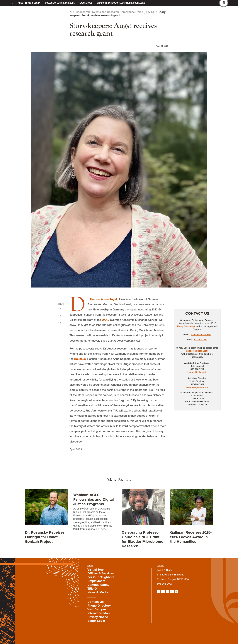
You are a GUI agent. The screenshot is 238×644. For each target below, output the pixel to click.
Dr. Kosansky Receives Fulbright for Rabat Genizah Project (45, 537)
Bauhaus (80, 359)
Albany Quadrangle (186, 326)
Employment (96, 581)
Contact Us (197, 313)
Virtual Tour (96, 570)
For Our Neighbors (101, 577)
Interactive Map (99, 613)
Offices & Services (101, 573)
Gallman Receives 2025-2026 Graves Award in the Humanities (191, 537)
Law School (86, 3)
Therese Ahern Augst (103, 299)
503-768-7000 (165, 584)
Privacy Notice (98, 617)
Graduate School (121, 3)
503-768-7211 (201, 340)
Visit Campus (97, 609)
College (60, 3)
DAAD (106, 320)
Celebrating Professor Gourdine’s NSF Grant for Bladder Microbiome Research (143, 539)
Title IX (92, 589)
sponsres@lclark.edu (201, 334)
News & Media (98, 592)
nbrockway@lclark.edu (197, 387)
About (29, 3)
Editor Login (96, 621)
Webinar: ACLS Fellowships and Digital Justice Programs (93, 499)
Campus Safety (98, 585)
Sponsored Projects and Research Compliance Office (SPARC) (115, 12)
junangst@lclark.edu (197, 372)
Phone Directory (99, 606)
